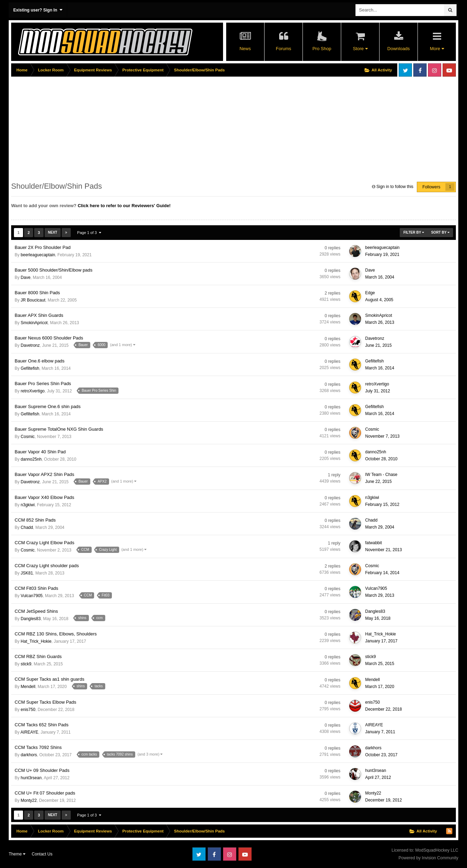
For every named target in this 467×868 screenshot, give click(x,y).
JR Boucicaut (33, 300)
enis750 (28, 710)
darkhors (29, 755)
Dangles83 (30, 619)
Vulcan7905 (32, 596)
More (437, 49)
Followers (431, 187)
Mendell (28, 687)
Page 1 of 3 (89, 233)
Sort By (440, 232)
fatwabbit (374, 543)
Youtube (449, 70)
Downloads (398, 49)
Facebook (420, 70)
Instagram (435, 70)
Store (360, 49)
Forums (283, 49)
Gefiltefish (30, 368)
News (245, 49)
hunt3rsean (31, 778)
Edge (370, 293)
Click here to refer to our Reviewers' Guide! (124, 206)
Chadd (27, 527)
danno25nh (31, 459)
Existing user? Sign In (38, 10)
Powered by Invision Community (428, 858)
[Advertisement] (138, 128)
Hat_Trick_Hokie (36, 641)
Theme (17, 854)
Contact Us (42, 854)
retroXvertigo (33, 391)
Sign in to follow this (395, 187)
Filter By (414, 232)
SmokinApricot (34, 323)
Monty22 (29, 800)
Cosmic (28, 437)
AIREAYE (29, 732)
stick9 (26, 664)
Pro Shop (322, 49)
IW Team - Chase (381, 475)
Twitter (405, 70)
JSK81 (27, 573)
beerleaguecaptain (38, 255)
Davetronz (30, 345)
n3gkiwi (28, 505)
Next (53, 232)
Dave (25, 277)
